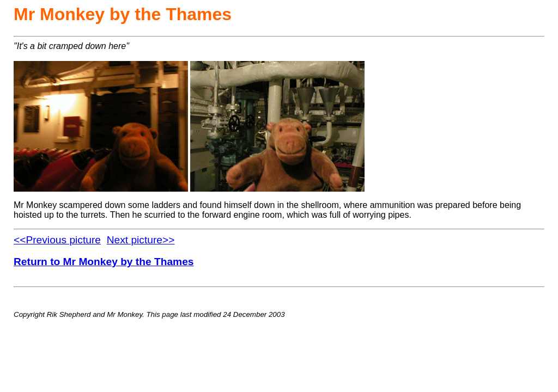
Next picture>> (141, 240)
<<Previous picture (57, 240)
